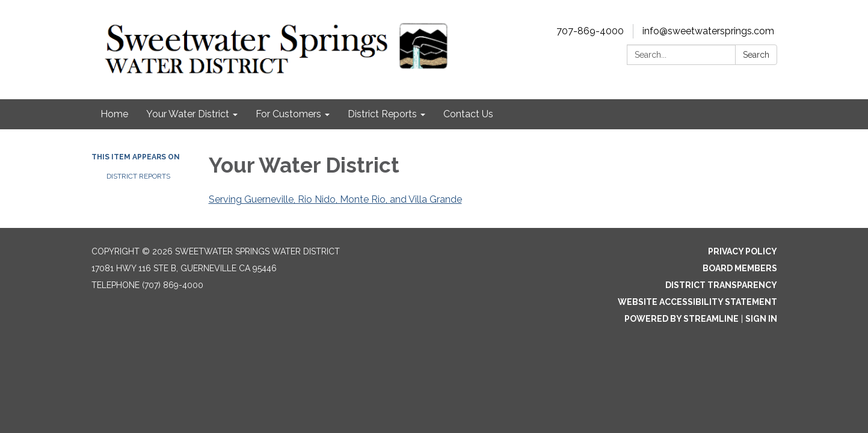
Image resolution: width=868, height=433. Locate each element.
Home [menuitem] (114, 114)
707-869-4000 (590, 31)
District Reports (138, 176)
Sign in (761, 319)
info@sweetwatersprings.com (708, 31)
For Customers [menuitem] (288, 114)
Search (756, 55)
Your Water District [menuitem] (188, 114)
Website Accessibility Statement (697, 302)
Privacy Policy (743, 251)
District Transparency (721, 285)
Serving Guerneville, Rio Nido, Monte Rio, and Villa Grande (335, 199)
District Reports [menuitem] (382, 114)
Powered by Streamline (682, 319)
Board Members (740, 268)
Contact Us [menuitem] (468, 114)
